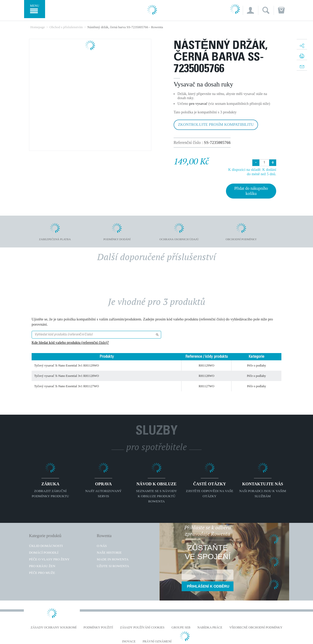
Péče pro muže (42, 573)
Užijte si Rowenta (113, 566)
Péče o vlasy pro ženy (49, 559)
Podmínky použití (98, 628)
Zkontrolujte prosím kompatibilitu (216, 125)
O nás (102, 546)
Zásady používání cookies (142, 628)
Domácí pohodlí (44, 552)
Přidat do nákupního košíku (251, 191)
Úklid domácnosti (46, 546)
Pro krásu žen (42, 566)
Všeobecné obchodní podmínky (256, 628)
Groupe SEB (181, 628)
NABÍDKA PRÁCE (210, 628)
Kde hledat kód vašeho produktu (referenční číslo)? (70, 342)
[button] (250, 10)
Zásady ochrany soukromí (54, 628)
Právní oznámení (157, 642)
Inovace (129, 642)
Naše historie (109, 552)
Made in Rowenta (112, 559)
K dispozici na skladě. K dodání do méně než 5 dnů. (252, 172)
